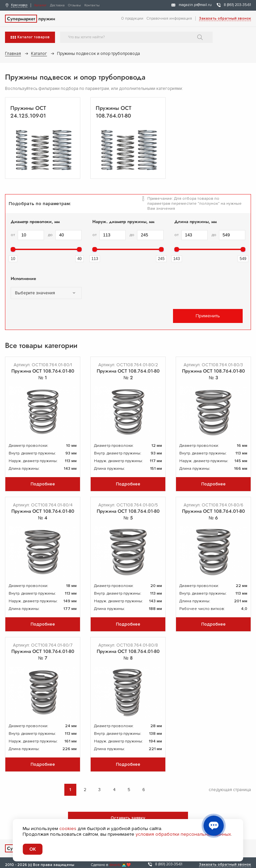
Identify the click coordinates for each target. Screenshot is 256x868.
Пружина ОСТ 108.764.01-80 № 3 (213, 374)
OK (32, 849)
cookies (68, 829)
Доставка (57, 5)
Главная (13, 54)
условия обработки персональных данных (183, 834)
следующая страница (230, 790)
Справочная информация (169, 18)
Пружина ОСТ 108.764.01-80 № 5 (128, 514)
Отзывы (74, 5)
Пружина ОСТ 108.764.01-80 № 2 (128, 374)
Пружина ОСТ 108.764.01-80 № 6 (213, 514)
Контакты (92, 5)
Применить (208, 316)
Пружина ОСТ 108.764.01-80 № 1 (43, 374)
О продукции (132, 18)
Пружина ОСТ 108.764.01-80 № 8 (128, 655)
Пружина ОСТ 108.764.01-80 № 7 (43, 655)
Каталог (40, 5)
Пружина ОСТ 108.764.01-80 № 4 (43, 514)
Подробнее (43, 484)
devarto (115, 865)
